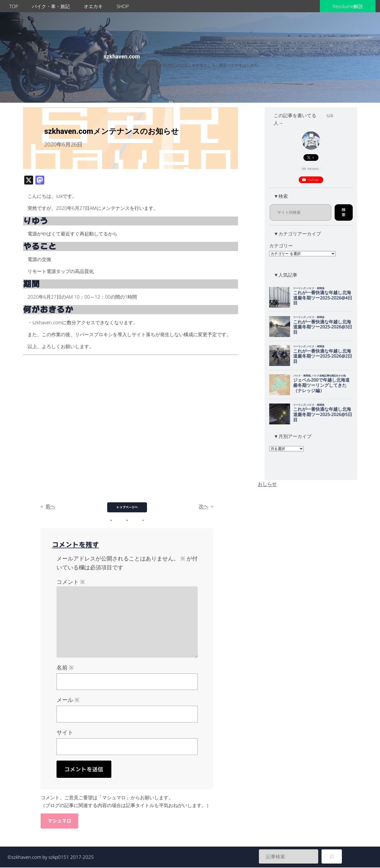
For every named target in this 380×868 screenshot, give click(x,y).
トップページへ (127, 507)
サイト (65, 732)
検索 (344, 212)
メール (68, 700)
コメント (71, 582)
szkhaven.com (122, 56)
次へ (204, 506)
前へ (50, 506)
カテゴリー (281, 246)
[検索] (332, 856)
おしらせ (267, 484)
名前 (65, 667)
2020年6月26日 (63, 144)
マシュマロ (59, 821)
